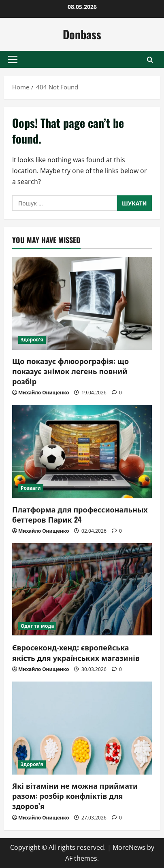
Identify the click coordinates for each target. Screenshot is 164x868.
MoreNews (129, 847)
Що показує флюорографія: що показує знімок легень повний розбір (70, 371)
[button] (13, 59)
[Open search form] (150, 60)
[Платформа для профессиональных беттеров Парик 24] (82, 452)
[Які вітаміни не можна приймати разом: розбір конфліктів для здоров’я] (82, 728)
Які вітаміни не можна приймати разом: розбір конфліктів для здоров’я (75, 796)
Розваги (31, 488)
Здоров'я (32, 340)
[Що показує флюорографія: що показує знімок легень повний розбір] (82, 303)
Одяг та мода (37, 626)
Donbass (82, 34)
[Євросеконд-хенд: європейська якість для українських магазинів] (82, 590)
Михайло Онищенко (44, 393)
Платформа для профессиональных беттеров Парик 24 (80, 514)
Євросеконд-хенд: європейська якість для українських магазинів (76, 652)
